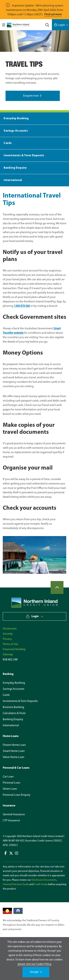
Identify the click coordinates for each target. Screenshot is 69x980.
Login (61, 25)
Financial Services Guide (16, 884)
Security (8, 634)
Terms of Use (10, 644)
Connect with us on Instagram (17, 853)
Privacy (7, 639)
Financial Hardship (14, 649)
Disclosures (10, 629)
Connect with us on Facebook (6, 853)
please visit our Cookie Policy (34, 964)
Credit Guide (41, 884)
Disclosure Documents (44, 880)
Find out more (53, 15)
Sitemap (8, 655)
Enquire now (31, 96)
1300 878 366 (22, 306)
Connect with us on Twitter (11, 853)
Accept (34, 972)
